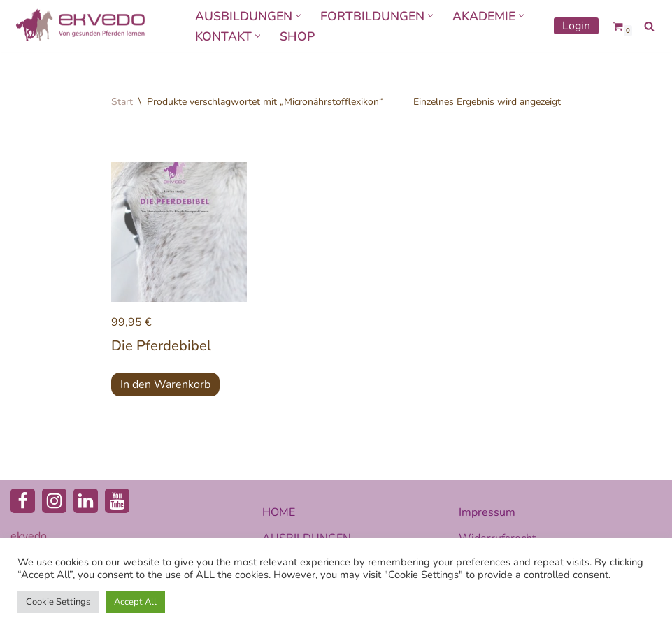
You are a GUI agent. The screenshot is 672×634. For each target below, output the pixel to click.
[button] (298, 16)
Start (122, 102)
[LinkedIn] (86, 501)
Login (576, 26)
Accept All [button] (135, 602)
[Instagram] (54, 501)
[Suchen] (649, 26)
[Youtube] (117, 501)
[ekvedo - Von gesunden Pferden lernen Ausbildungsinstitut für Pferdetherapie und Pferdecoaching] (80, 26)
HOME (279, 512)
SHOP (297, 36)
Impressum (487, 512)
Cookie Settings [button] (58, 602)
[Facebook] (23, 501)
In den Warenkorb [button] (165, 384)
